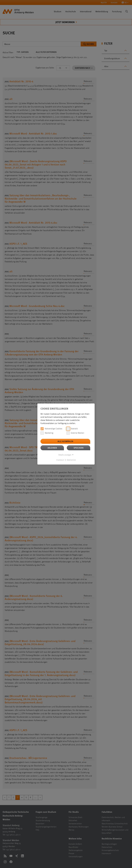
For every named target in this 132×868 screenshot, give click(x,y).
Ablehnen (52, 448)
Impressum (60, 460)
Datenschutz (71, 460)
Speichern (78, 448)
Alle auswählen (65, 441)
